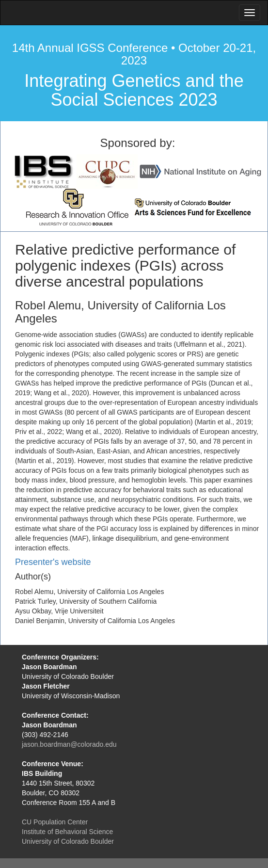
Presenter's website (53, 562)
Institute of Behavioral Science (67, 832)
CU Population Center (55, 822)
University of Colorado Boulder (68, 841)
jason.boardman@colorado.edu (69, 744)
